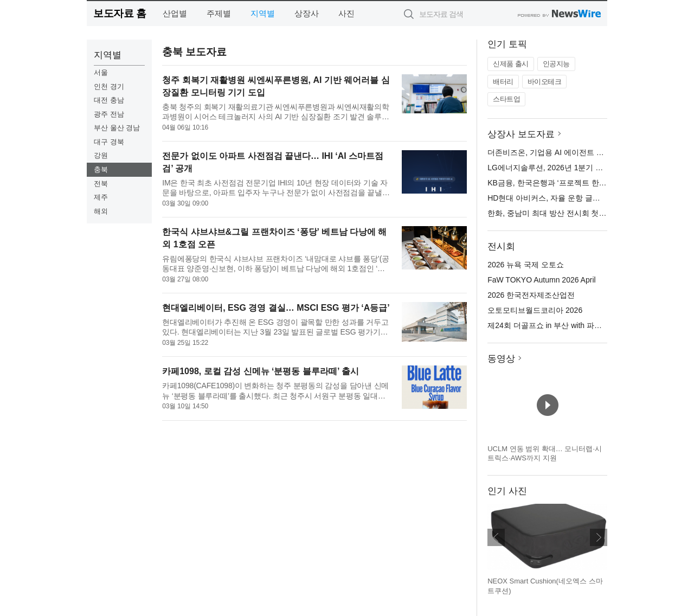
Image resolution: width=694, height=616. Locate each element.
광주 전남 (109, 114)
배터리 (503, 82)
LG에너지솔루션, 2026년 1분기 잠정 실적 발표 (566, 168)
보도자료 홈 (120, 13)
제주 (101, 197)
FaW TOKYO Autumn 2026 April (541, 280)
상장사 (307, 13)
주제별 (219, 13)
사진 (346, 13)
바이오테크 (545, 82)
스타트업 (506, 99)
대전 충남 (109, 100)
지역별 (263, 13)
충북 (101, 169)
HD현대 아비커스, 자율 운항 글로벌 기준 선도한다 (572, 198)
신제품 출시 (511, 64)
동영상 (501, 359)
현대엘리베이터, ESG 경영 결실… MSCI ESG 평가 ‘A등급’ (276, 308)
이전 (496, 537)
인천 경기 (109, 86)
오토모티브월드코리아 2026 (535, 310)
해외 (101, 211)
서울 (101, 72)
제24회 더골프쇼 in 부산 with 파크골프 (552, 325)
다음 (599, 537)
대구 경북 (109, 142)
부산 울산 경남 (117, 128)
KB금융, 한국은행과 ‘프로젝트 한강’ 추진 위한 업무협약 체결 (590, 183)
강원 (101, 155)
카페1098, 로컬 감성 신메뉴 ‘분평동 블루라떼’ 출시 (261, 371)
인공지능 (556, 64)
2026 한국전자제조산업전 (531, 295)
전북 (101, 184)
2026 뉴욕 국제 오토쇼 (526, 265)
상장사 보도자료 (521, 134)
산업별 (175, 13)
